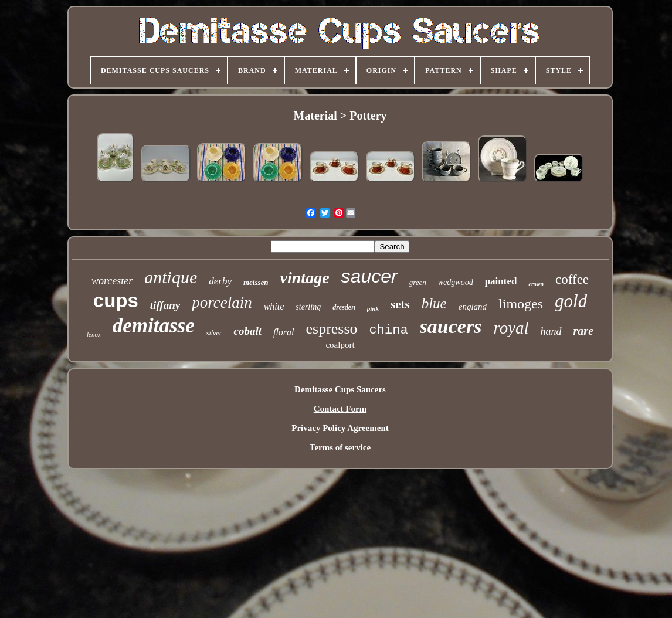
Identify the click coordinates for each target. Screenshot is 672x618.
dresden (344, 307)
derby (220, 281)
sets (400, 304)
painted (501, 281)
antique (171, 277)
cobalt (247, 331)
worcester (112, 281)
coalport (340, 345)
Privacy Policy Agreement (340, 428)
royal (511, 328)
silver (214, 333)
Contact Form (340, 409)
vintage (305, 278)
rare (583, 331)
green (418, 282)
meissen (256, 282)
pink (373, 308)
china (389, 330)
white (274, 306)
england (473, 307)
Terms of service (340, 447)
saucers (451, 326)
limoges (521, 304)
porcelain (222, 303)
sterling (308, 307)
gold (571, 301)
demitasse (154, 326)
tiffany (165, 305)
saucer (369, 276)
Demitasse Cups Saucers (340, 389)
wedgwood (456, 282)
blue (434, 303)
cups (116, 300)
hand (551, 331)
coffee (572, 279)
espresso (332, 329)
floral (284, 332)
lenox (94, 334)
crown (536, 284)
